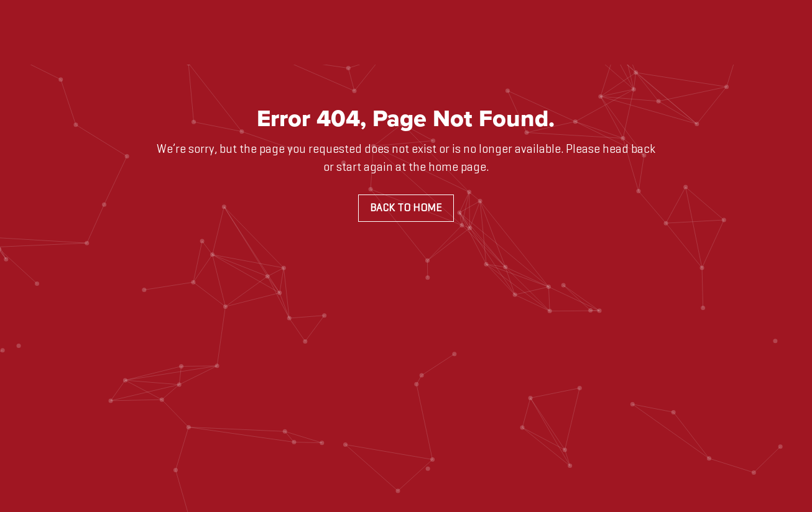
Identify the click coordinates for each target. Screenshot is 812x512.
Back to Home (406, 208)
